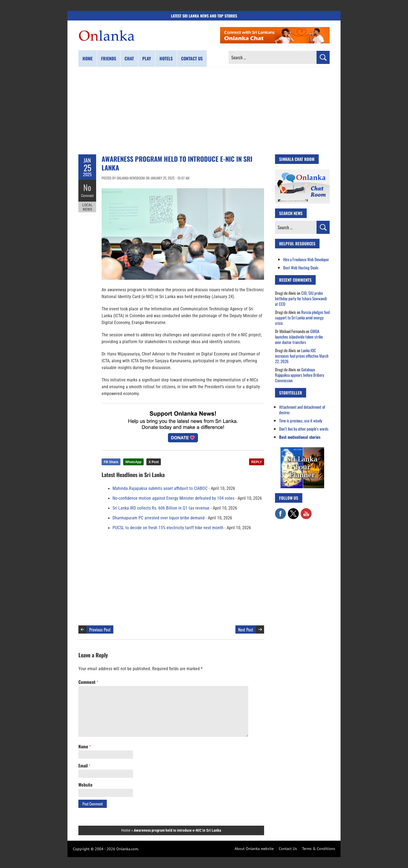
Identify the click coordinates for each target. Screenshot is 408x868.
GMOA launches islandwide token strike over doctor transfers (299, 337)
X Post (154, 462)
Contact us (192, 58)
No (87, 187)
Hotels (166, 58)
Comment (87, 195)
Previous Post (100, 629)
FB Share (111, 462)
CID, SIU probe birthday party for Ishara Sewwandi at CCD (301, 298)
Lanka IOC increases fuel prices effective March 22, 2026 (302, 356)
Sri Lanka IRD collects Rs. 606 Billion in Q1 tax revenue (161, 508)
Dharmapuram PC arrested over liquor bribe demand (159, 518)
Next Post (246, 629)
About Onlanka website (254, 849)
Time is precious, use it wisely (301, 420)
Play (147, 58)
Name (85, 746)
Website (85, 785)
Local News (87, 207)
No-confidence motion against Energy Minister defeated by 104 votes (173, 498)
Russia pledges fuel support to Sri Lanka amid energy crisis (302, 317)
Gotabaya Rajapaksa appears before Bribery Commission (300, 375)
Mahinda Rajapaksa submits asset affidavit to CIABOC (160, 489)
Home (88, 58)
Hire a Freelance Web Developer (306, 259)
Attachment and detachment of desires (302, 410)
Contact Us (288, 849)
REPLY (257, 462)
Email (84, 766)
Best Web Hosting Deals (301, 267)
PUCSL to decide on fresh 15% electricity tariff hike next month (168, 528)
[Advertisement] (204, 111)
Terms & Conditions (319, 849)
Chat (129, 58)
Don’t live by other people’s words (304, 429)
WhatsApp (133, 462)
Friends (109, 58)
